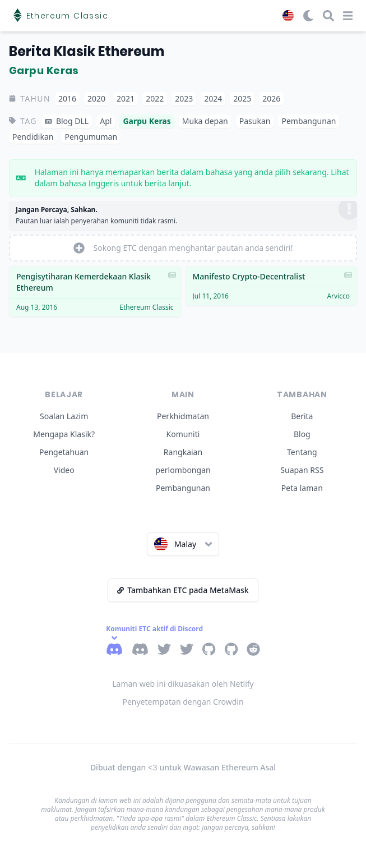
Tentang (302, 452)
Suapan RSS (302, 470)
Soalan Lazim (64, 416)
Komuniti (183, 434)
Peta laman (302, 488)
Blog (302, 434)
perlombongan (183, 470)
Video (64, 470)
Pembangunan (183, 488)
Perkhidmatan (183, 416)
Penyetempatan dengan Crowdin (183, 702)
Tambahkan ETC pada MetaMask (183, 590)
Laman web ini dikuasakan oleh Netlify (183, 684)
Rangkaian (183, 452)
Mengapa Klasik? (64, 434)
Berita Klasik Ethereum (87, 51)
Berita (302, 416)
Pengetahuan (64, 452)
